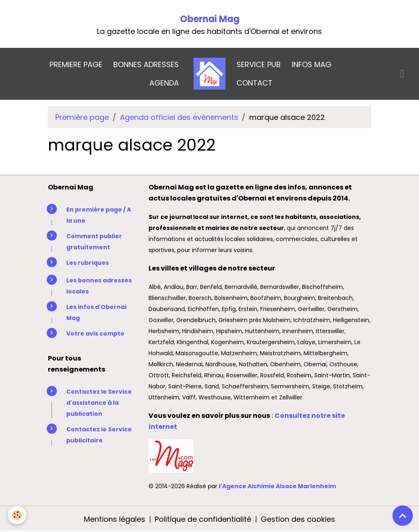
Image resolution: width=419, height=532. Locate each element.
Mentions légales (115, 519)
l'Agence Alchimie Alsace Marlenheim (277, 486)
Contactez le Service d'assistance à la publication (99, 403)
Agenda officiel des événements (179, 117)
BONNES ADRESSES (146, 64)
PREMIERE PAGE (76, 64)
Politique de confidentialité (203, 519)
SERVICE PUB (259, 64)
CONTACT (255, 83)
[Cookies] (17, 515)
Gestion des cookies (298, 519)
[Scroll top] (403, 516)
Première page (82, 117)
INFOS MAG (312, 64)
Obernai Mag (210, 19)
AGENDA (164, 83)
